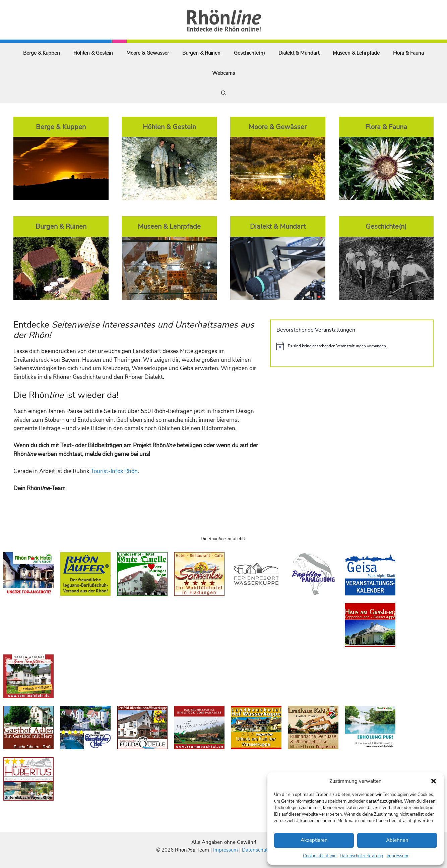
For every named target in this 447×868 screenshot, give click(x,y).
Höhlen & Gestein (93, 53)
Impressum (397, 856)
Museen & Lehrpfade (356, 53)
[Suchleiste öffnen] (224, 93)
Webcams (223, 73)
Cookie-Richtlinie (320, 856)
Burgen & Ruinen (201, 53)
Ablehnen (397, 840)
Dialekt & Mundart (299, 53)
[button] (434, 781)
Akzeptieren (314, 840)
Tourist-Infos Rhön (114, 471)
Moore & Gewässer (148, 53)
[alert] (352, 346)
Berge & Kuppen (42, 53)
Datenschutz (256, 850)
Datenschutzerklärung (362, 856)
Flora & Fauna (408, 53)
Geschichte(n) (249, 53)
